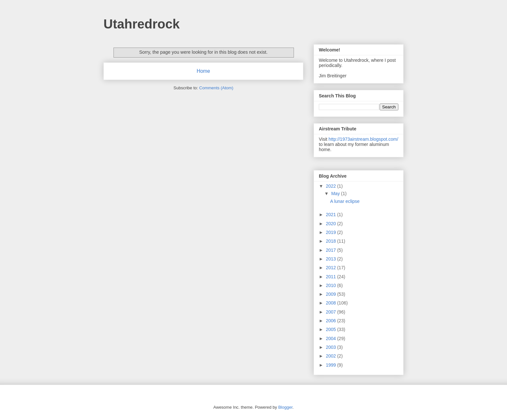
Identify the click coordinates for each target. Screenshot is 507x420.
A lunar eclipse (345, 201)
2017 (332, 250)
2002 (332, 356)
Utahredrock (142, 24)
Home (203, 71)
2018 (332, 241)
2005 (332, 329)
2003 (332, 347)
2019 (332, 232)
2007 (332, 312)
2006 (332, 321)
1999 (332, 365)
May (336, 193)
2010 (332, 285)
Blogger (285, 407)
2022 (332, 186)
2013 (332, 259)
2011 (332, 277)
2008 (332, 303)
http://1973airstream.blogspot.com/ (363, 139)
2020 (332, 224)
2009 (332, 294)
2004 (332, 338)
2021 (332, 215)
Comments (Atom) (216, 88)
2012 (332, 268)
